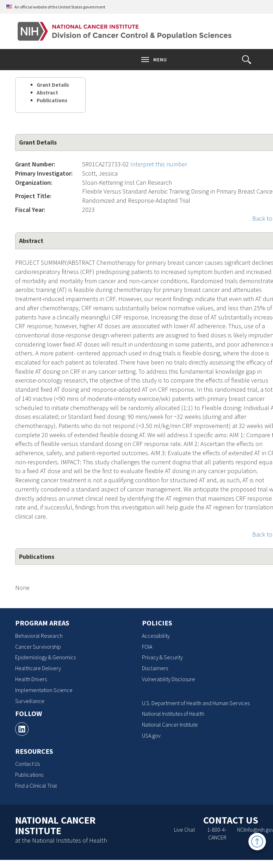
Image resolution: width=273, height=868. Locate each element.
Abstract (47, 93)
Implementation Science (44, 690)
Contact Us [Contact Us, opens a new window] (27, 764)
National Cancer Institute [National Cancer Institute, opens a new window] (170, 725)
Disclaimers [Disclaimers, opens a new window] (155, 668)
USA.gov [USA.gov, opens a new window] (151, 735)
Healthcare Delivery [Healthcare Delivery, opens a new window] (38, 668)
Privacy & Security (162, 657)
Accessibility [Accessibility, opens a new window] (156, 636)
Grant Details (53, 85)
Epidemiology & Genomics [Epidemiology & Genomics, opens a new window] (45, 657)
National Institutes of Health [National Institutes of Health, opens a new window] (173, 714)
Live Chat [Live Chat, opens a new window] (184, 830)
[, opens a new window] (22, 729)
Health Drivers (31, 679)
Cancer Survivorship (38, 647)
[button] (247, 60)
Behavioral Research (39, 636)
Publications (52, 100)
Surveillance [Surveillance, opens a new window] (30, 701)
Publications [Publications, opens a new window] (29, 775)
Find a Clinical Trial (36, 786)
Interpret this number (159, 164)
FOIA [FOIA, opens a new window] (147, 647)
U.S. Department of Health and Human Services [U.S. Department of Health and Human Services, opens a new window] (196, 703)
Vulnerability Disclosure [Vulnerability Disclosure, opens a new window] (169, 679)
